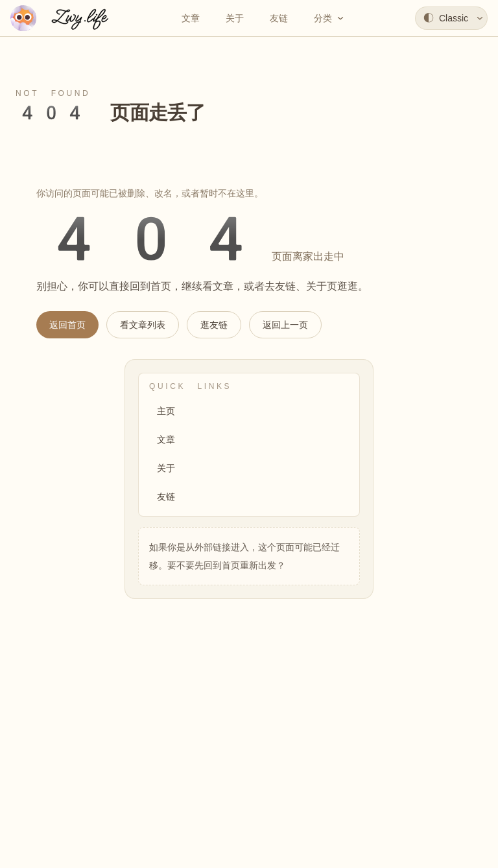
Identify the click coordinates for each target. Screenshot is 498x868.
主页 (166, 411)
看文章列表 (143, 325)
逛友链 (214, 325)
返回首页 (67, 325)
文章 (166, 440)
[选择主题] (451, 18)
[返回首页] (64, 18)
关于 (166, 468)
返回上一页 (285, 325)
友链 (166, 497)
